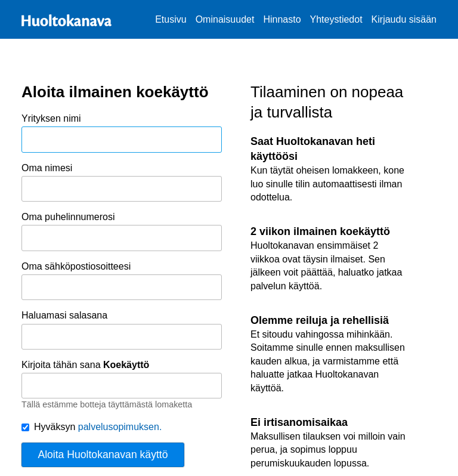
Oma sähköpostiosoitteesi (122, 281)
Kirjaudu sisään (404, 19)
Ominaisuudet (225, 19)
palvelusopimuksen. (120, 427)
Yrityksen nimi (122, 133)
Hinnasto (282, 19)
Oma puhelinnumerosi (122, 231)
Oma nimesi (122, 183)
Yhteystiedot (336, 19)
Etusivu (171, 19)
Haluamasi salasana (122, 330)
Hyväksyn (92, 427)
